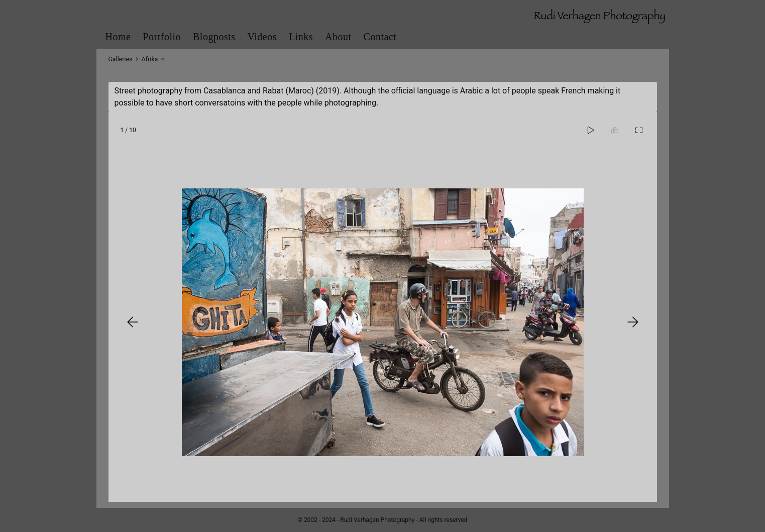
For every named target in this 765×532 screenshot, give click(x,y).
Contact (380, 37)
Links (301, 37)
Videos (262, 37)
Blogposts (214, 37)
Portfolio (162, 37)
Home (118, 37)
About (338, 37)
